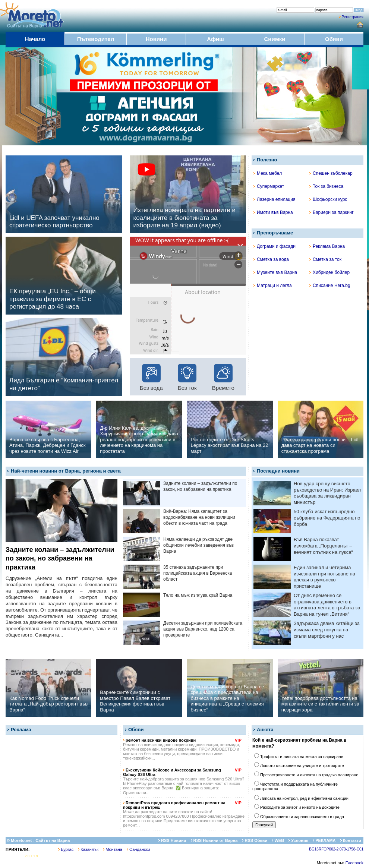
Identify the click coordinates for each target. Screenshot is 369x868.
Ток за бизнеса (326, 186)
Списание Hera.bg (330, 285)
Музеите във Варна (275, 272)
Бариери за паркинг (332, 212)
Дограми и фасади (275, 246)
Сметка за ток (325, 259)
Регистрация (353, 17)
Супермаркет (269, 186)
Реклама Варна (327, 246)
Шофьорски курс (328, 199)
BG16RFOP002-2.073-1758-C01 (336, 849)
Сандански (138, 849)
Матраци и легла (273, 285)
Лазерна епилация (274, 199)
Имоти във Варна (273, 212)
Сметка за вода (271, 259)
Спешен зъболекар (331, 173)
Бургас (66, 849)
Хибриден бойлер (329, 272)
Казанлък (88, 849)
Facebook (354, 863)
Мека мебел (268, 173)
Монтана (113, 849)
